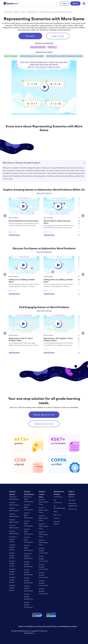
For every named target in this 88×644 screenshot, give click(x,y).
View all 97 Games (44, 311)
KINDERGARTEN (38, 47)
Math (23, 12)
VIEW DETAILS (14, 235)
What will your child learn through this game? (44, 163)
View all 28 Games (44, 252)
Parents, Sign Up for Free (44, 415)
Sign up (75, 3)
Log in (64, 3)
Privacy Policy (37, 626)
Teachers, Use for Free (44, 424)
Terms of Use (24, 626)
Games (17, 12)
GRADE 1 (52, 47)
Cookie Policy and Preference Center (61, 626)
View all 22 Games (44, 193)
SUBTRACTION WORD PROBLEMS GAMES (64, 56)
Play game (30, 36)
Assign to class (58, 36)
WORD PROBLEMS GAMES (32, 56)
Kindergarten (33, 12)
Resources (8, 12)
